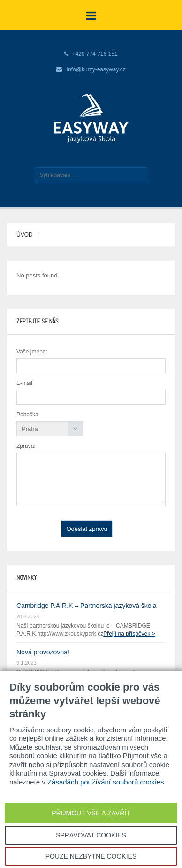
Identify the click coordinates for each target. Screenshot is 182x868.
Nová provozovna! (43, 652)
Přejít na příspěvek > (129, 634)
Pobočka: (28, 415)
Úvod (25, 235)
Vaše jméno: (32, 352)
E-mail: (25, 383)
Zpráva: (26, 446)
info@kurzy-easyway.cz (96, 69)
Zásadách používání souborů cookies (106, 782)
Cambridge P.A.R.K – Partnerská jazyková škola (87, 606)
